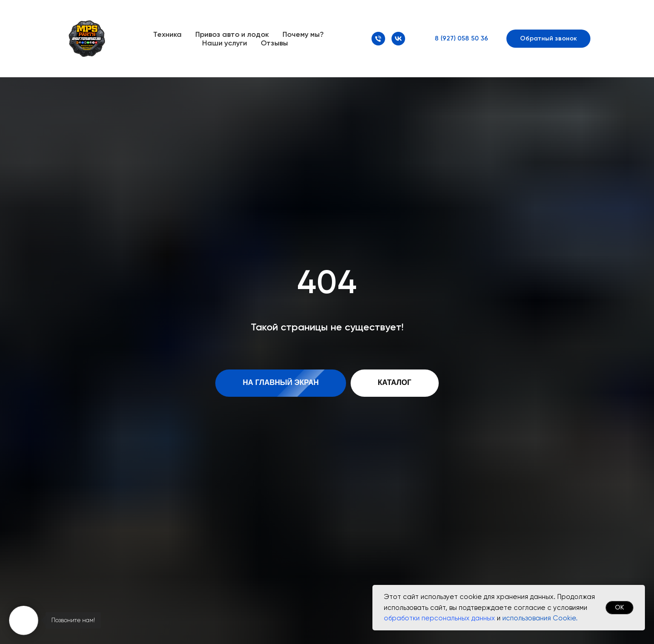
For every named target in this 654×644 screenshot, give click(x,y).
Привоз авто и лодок (232, 34)
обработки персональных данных (439, 618)
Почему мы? (303, 34)
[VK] (398, 39)
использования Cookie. (540, 618)
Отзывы (274, 43)
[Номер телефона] (378, 39)
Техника (167, 34)
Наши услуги (225, 43)
